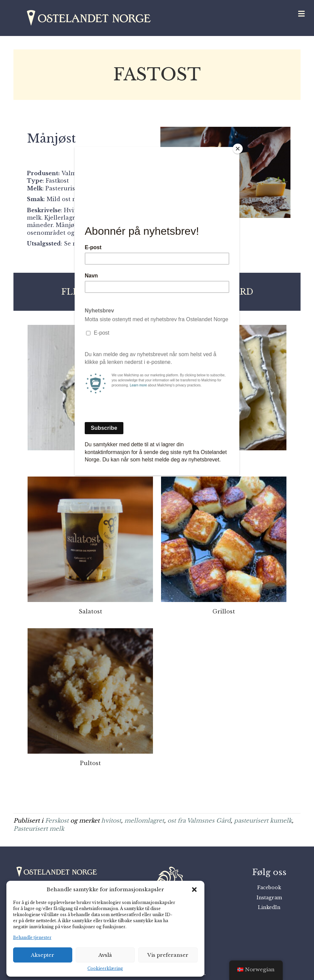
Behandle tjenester (32, 937)
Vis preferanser (168, 955)
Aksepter (43, 955)
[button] (194, 890)
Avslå (105, 955)
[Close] (238, 149)
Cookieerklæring (105, 968)
